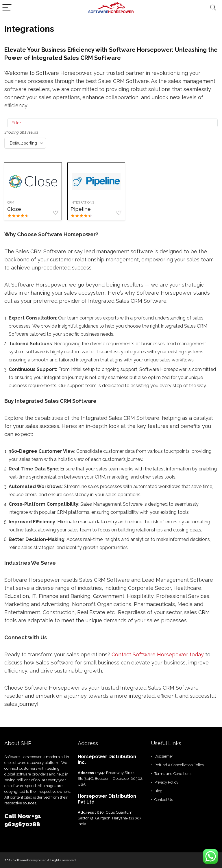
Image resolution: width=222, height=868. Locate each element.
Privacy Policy (166, 782)
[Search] (213, 8)
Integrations (84, 202)
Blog (158, 791)
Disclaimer (164, 756)
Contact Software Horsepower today (158, 654)
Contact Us (164, 800)
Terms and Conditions (173, 774)
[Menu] (7, 8)
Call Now (18, 816)
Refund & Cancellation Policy (179, 765)
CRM (11, 202)
